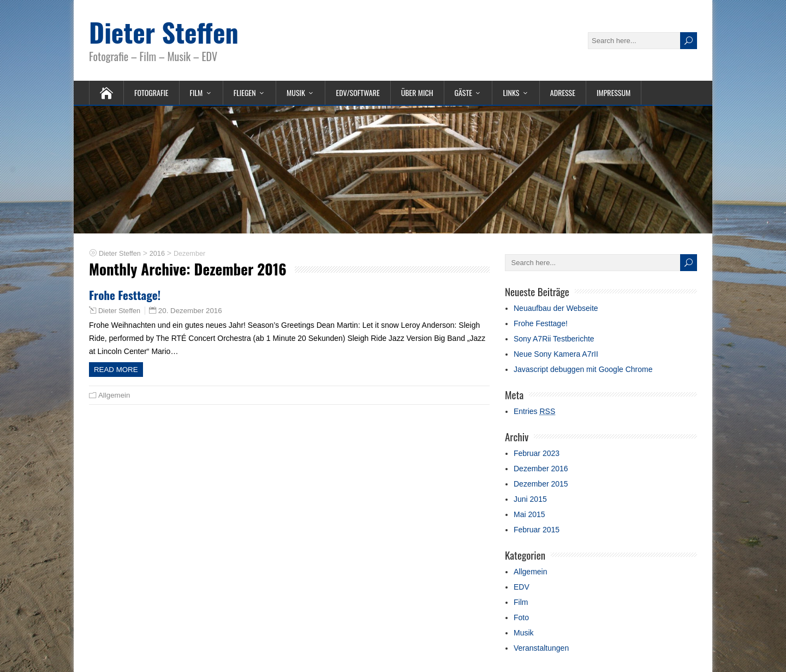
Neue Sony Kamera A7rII (556, 354)
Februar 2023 (537, 453)
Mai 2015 (529, 514)
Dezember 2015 (541, 484)
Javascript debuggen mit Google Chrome (583, 369)
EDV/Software (358, 92)
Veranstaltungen (541, 648)
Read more (116, 370)
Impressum (614, 92)
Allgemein (114, 395)
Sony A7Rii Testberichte (554, 339)
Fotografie (151, 92)
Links (511, 92)
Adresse (563, 92)
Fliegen (245, 92)
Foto (521, 617)
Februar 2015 (537, 530)
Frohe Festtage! (125, 295)
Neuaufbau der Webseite (556, 308)
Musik (296, 92)
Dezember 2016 (541, 469)
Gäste (463, 92)
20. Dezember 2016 (190, 311)
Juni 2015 (530, 499)
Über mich (417, 92)
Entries (534, 411)
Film (196, 92)
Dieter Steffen (164, 32)
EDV (522, 587)
